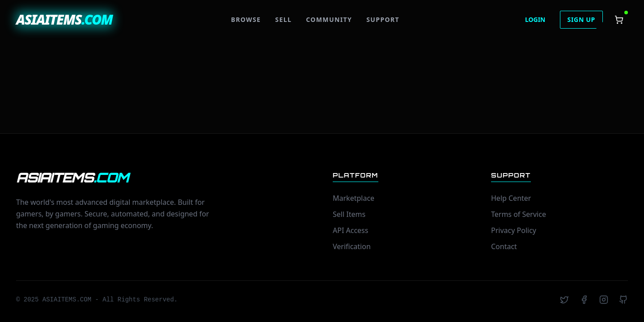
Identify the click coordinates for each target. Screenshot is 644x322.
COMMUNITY (329, 19)
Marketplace (354, 198)
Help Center (511, 198)
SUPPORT (383, 19)
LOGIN (535, 19)
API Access (350, 230)
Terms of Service (519, 214)
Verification (352, 246)
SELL (283, 19)
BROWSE (246, 19)
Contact (504, 246)
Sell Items (349, 214)
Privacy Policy (514, 230)
